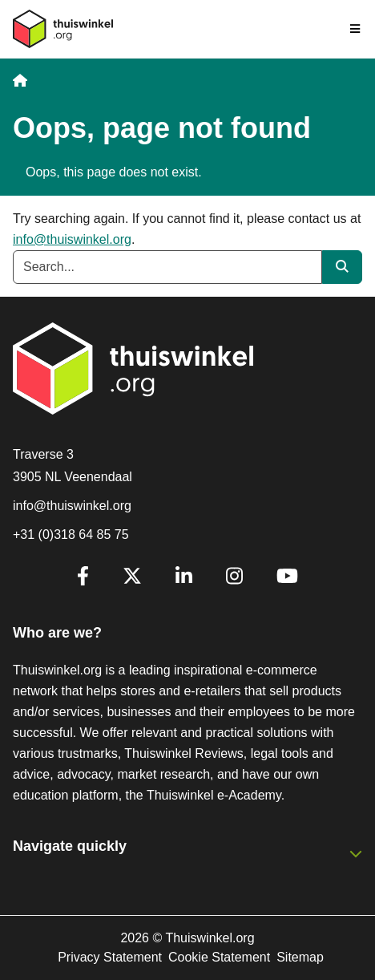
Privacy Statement (110, 957)
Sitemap (300, 957)
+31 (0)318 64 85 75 (71, 535)
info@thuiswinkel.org (72, 239)
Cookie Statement (219, 957)
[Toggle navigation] (356, 29)
